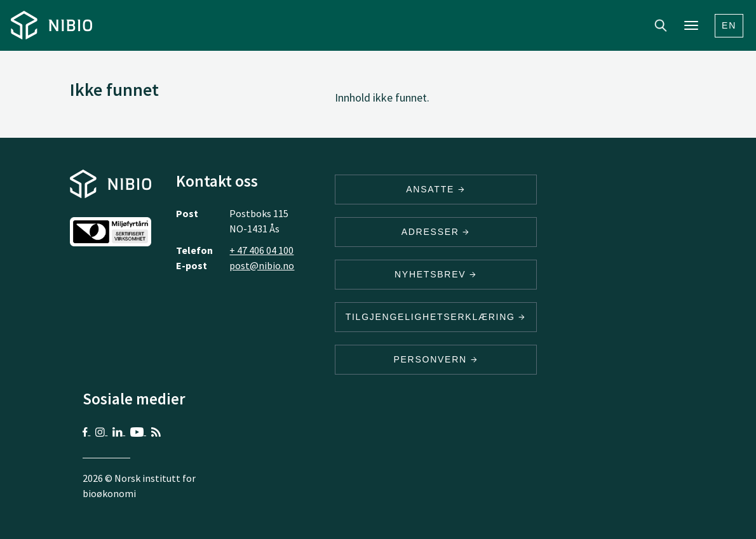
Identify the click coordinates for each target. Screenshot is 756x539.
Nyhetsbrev (436, 274)
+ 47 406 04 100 (261, 250)
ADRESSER (436, 232)
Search (661, 25)
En (729, 25)
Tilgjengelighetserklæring (436, 317)
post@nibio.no (262, 265)
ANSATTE (435, 189)
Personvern (435, 359)
